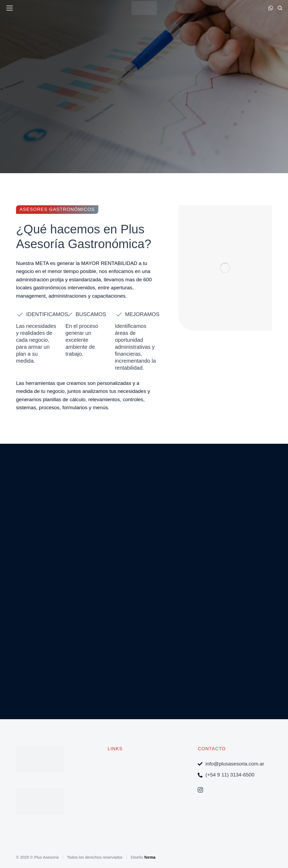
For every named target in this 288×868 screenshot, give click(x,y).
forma (150, 857)
